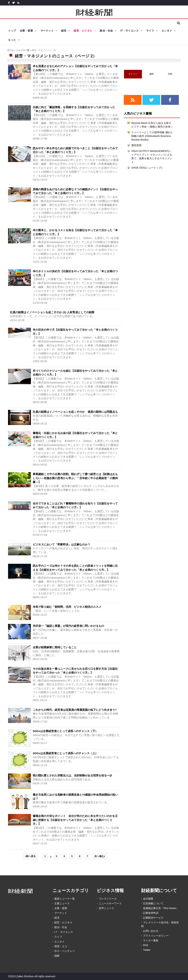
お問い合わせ (151, 931)
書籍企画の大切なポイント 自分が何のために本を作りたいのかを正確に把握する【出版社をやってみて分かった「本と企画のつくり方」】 (75, 820)
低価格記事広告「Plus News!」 (161, 908)
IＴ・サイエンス (64, 932)
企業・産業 (26, 31)
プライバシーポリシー (156, 936)
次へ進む (100, 856)
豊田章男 (136, 145)
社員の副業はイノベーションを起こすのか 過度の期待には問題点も (75, 412)
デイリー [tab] (133, 74)
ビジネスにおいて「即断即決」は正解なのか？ (62, 544)
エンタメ (167, 31)
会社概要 (148, 899)
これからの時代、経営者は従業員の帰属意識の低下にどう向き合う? (75, 710)
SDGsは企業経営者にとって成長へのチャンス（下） (65, 731)
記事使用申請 (151, 913)
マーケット (47, 31)
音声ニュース (106, 908)
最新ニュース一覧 (65, 899)
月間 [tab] (170, 74)
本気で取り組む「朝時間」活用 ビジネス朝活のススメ (67, 607)
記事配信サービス (153, 918)
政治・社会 (106, 31)
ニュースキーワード (110, 903)
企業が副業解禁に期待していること (55, 647)
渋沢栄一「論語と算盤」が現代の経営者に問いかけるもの (68, 626)
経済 (64, 31)
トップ (12, 31)
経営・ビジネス (83, 31)
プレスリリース (108, 899)
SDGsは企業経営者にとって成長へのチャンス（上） (65, 753)
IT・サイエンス (129, 31)
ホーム (10, 50)
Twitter (147, 950)
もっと (12, 40)
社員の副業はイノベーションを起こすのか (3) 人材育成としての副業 (52, 312)
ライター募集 (151, 940)
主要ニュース (62, 903)
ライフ (150, 31)
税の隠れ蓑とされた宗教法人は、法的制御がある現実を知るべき (73, 775)
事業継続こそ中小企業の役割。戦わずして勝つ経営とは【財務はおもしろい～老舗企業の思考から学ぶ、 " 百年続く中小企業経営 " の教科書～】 (75, 478)
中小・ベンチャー (65, 951)
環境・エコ (61, 946)
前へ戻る (30, 856)
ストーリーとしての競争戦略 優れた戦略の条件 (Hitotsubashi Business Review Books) (152, 136)
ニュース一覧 (23, 50)
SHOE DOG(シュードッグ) (147, 168)
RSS (146, 945)
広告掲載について (153, 903)
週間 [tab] (152, 74)
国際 (57, 956)
